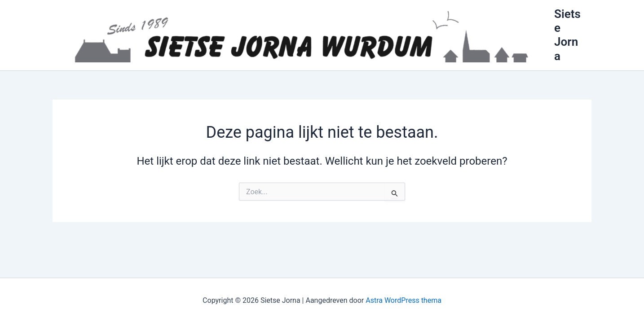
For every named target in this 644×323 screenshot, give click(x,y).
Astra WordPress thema (404, 300)
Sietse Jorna (567, 35)
